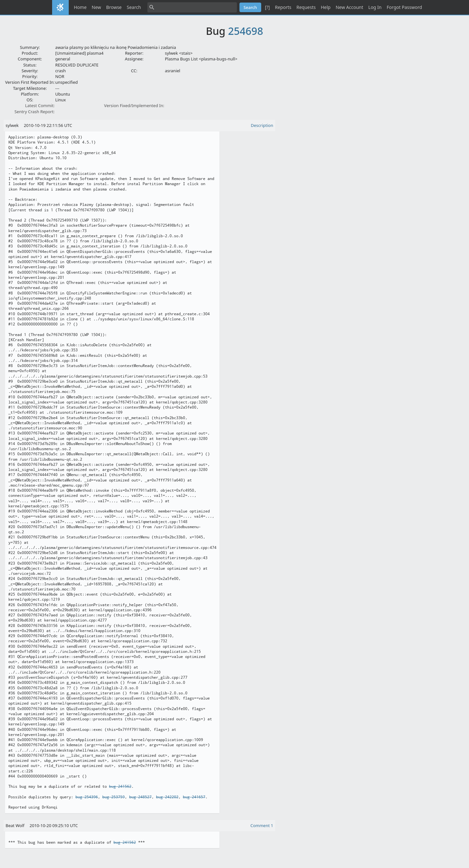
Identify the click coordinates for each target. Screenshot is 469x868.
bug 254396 (87, 797)
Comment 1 (262, 825)
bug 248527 (140, 797)
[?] (267, 7)
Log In (375, 7)
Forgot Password (404, 7)
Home (80, 7)
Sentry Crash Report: (35, 112)
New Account (349, 7)
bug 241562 (120, 786)
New (96, 7)
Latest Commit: (40, 106)
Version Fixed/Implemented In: (134, 106)
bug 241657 (194, 797)
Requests (306, 7)
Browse (114, 7)
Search (134, 7)
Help (326, 7)
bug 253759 (113, 797)
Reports (283, 7)
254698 (246, 31)
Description (262, 125)
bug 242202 (167, 797)
